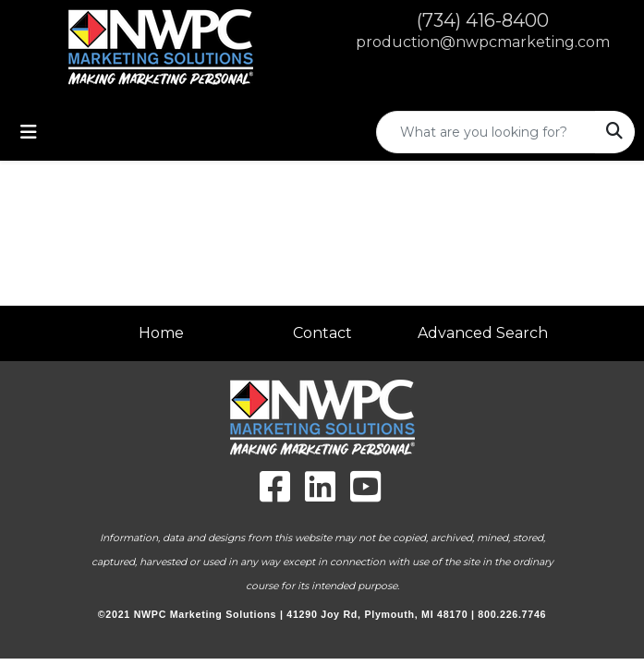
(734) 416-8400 (483, 20)
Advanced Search (483, 333)
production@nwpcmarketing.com (483, 42)
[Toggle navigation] (29, 132)
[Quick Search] (486, 132)
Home (161, 333)
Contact (322, 333)
